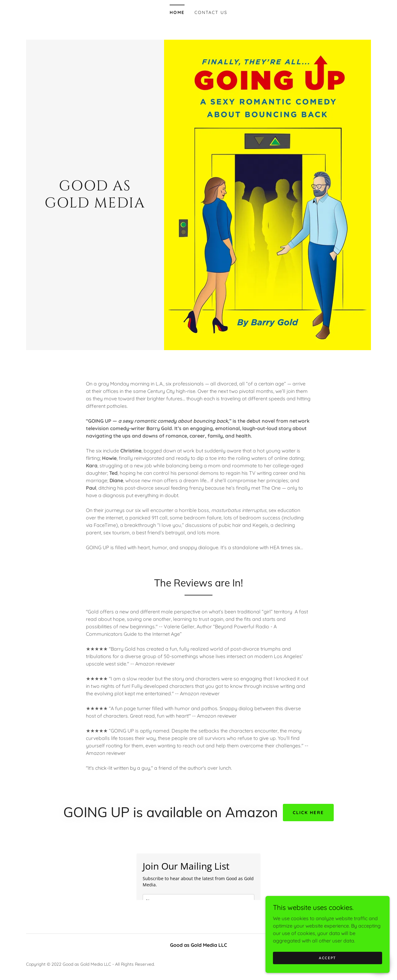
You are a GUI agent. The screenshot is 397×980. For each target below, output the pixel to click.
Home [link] (177, 12)
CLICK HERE (308, 813)
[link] (95, 206)
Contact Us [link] (211, 12)
